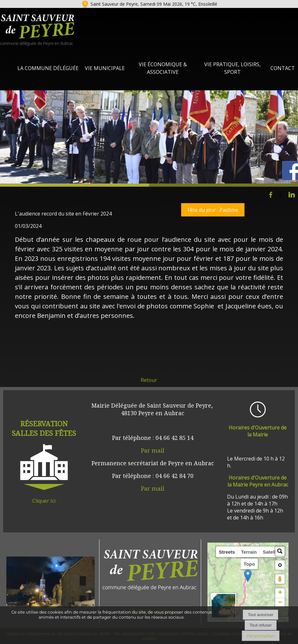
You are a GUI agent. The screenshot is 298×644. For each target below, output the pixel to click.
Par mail (153, 450)
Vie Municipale (105, 68)
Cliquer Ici (44, 501)
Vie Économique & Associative (163, 68)
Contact (283, 68)
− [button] (280, 603)
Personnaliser (261, 636)
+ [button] (280, 593)
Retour (149, 380)
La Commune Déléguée (48, 68)
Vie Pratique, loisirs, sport (232, 68)
